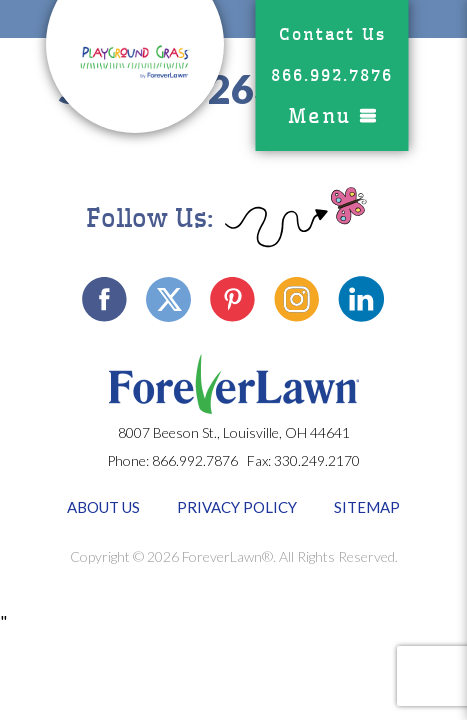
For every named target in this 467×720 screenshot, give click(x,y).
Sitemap (367, 507)
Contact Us (332, 34)
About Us (103, 507)
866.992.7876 (332, 75)
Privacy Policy (237, 507)
